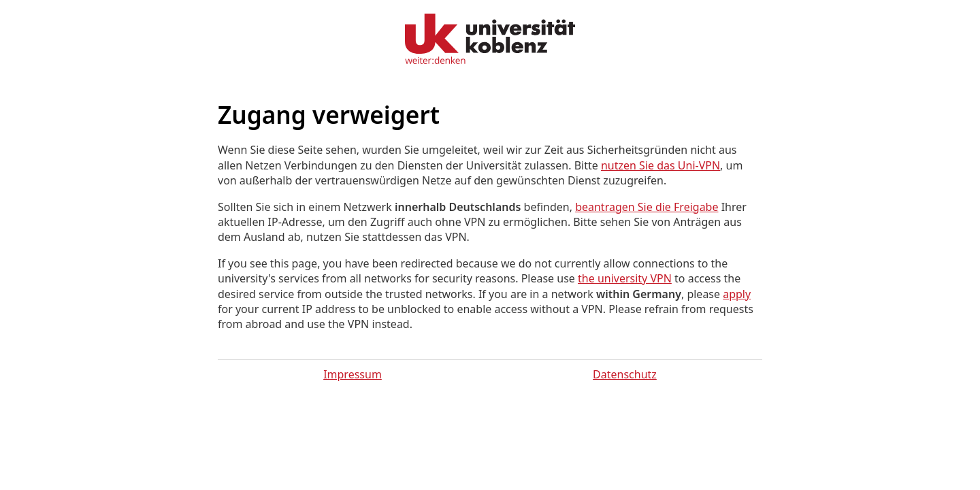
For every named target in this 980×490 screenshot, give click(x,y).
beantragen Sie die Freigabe (647, 207)
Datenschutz (625, 374)
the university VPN (625, 278)
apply (737, 294)
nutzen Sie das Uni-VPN (660, 165)
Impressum (353, 374)
